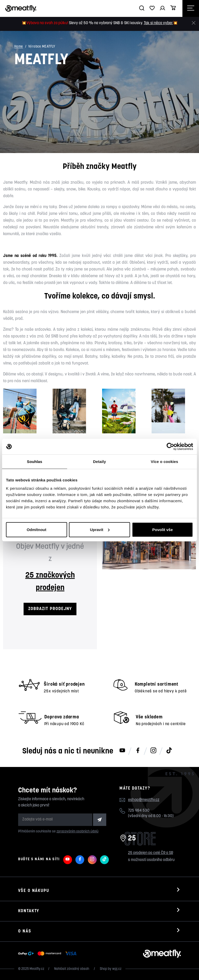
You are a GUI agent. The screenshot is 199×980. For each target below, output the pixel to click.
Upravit (100, 529)
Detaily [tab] (99, 462)
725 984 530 (139, 811)
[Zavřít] (194, 23)
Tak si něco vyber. (158, 23)
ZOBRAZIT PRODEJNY (50, 609)
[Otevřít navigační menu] (191, 8)
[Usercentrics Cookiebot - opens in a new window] (170, 447)
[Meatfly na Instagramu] (153, 751)
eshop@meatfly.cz (144, 800)
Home (19, 47)
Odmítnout (37, 529)
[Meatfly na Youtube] (122, 751)
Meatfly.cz (37, 969)
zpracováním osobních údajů (77, 832)
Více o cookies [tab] (165, 462)
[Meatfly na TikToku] (169, 751)
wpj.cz (117, 969)
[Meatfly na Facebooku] (138, 751)
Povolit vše (163, 529)
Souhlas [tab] (35, 462)
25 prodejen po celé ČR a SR (151, 853)
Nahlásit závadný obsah (72, 969)
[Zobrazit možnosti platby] (49, 954)
